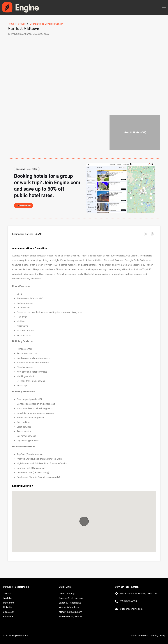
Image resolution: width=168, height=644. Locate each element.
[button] (84, 521)
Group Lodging (67, 594)
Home (11, 24)
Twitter (7, 594)
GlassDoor (8, 612)
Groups (22, 24)
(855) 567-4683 (128, 601)
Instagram (8, 603)
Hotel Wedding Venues (71, 617)
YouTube (7, 598)
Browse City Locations (71, 598)
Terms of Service (139, 636)
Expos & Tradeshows (70, 603)
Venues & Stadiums (69, 607)
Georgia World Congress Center (46, 24)
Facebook (8, 617)
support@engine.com (131, 609)
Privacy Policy (158, 636)
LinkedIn (7, 607)
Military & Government (71, 612)
